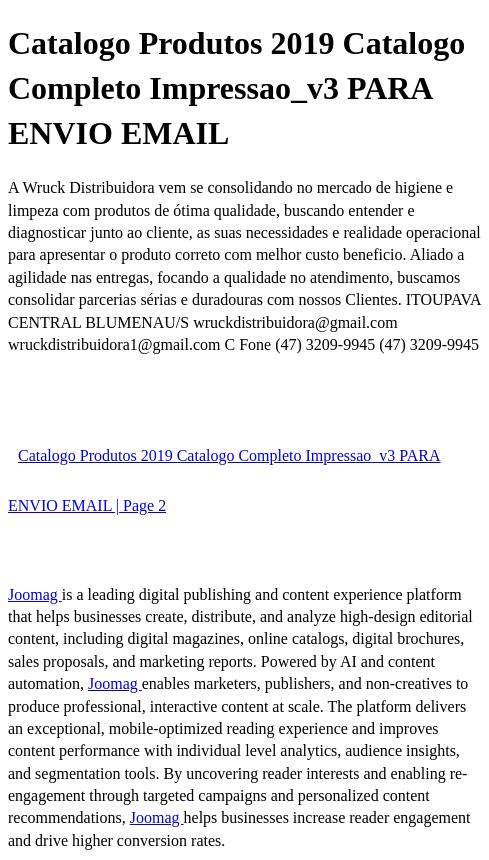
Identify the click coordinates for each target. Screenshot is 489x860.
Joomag (35, 594)
